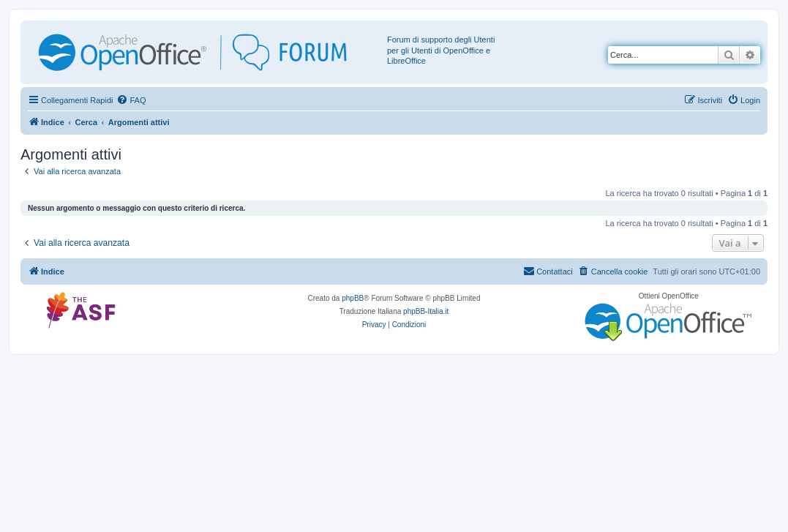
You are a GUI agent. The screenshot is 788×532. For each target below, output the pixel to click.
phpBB (353, 298)
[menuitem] (131, 100)
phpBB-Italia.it (426, 311)
